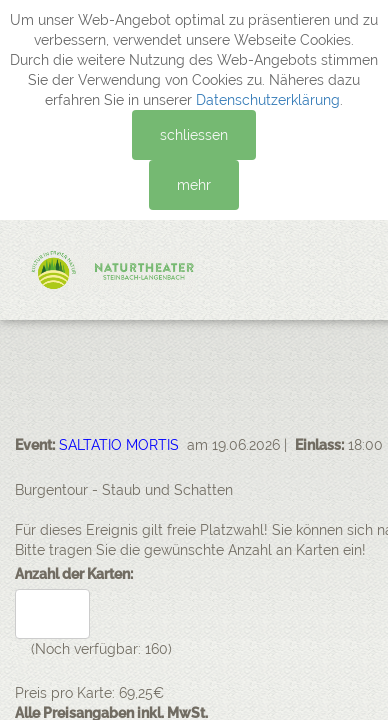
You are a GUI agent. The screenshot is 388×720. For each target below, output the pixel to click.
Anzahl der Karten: (74, 574)
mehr (194, 185)
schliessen (194, 135)
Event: (35, 445)
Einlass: (319, 445)
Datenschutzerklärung (268, 100)
